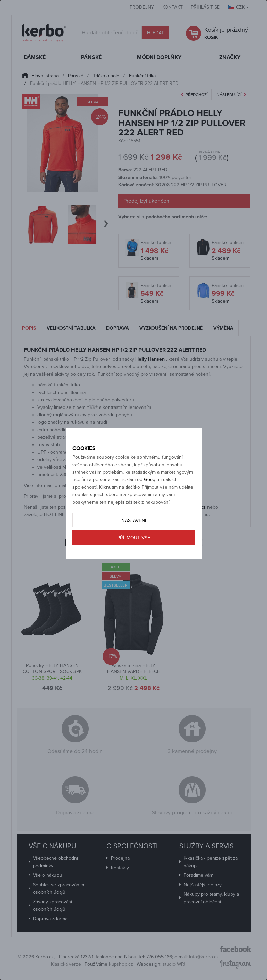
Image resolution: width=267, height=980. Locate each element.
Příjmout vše (134, 538)
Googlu (152, 480)
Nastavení (134, 520)
